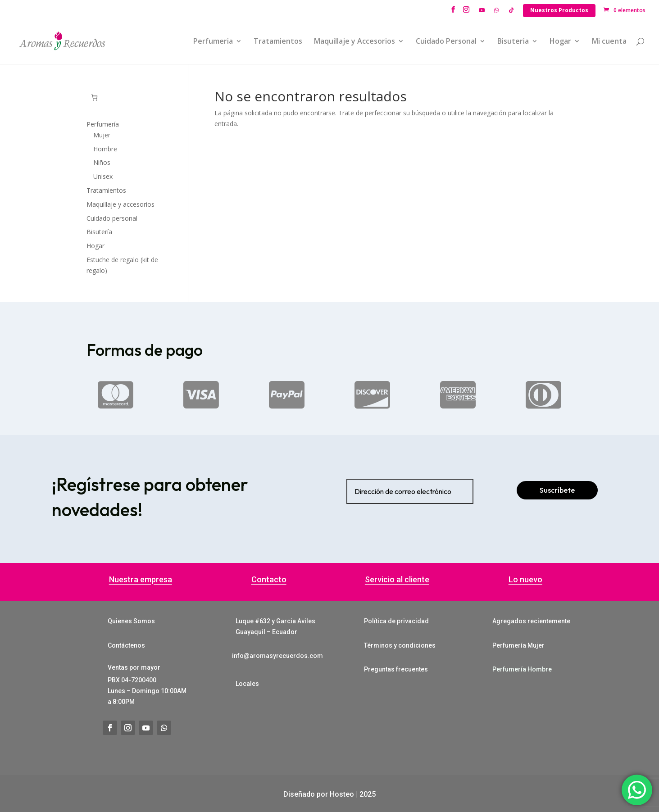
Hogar (560, 42)
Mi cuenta (609, 42)
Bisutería (99, 232)
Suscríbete (557, 490)
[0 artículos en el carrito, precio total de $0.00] (94, 98)
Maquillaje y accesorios (120, 204)
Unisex (103, 176)
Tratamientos (278, 42)
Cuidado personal (112, 218)
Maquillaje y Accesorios (354, 42)
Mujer (102, 135)
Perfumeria (213, 42)
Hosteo (342, 794)
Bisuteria (513, 42)
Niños (102, 162)
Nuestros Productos (559, 10)
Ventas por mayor (134, 667)
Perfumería (103, 124)
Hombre (105, 149)
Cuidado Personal (446, 42)
